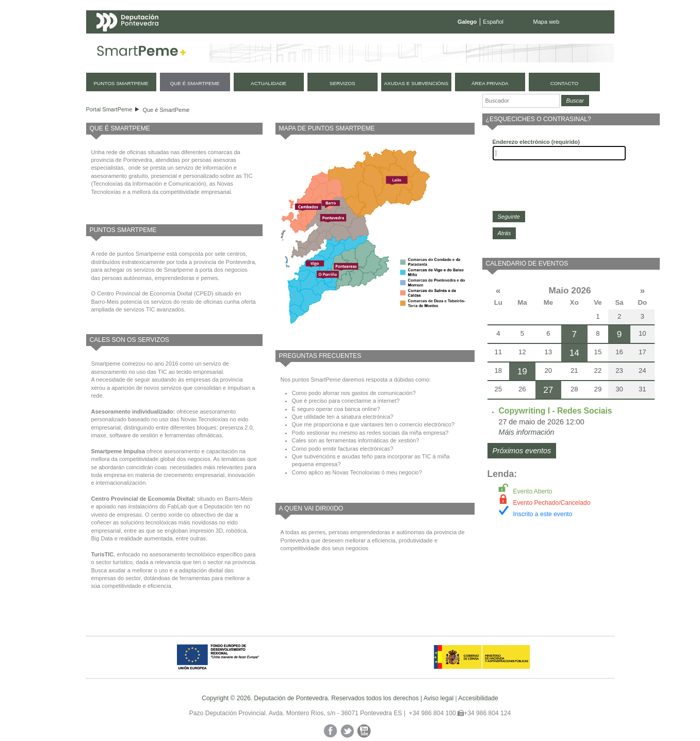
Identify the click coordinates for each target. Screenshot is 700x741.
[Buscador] (521, 101)
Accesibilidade (478, 698)
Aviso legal (438, 698)
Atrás (504, 233)
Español (493, 22)
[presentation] (571, 186)
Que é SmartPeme (166, 110)
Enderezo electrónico (536, 142)
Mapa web (547, 22)
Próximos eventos (522, 451)
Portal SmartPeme (109, 109)
